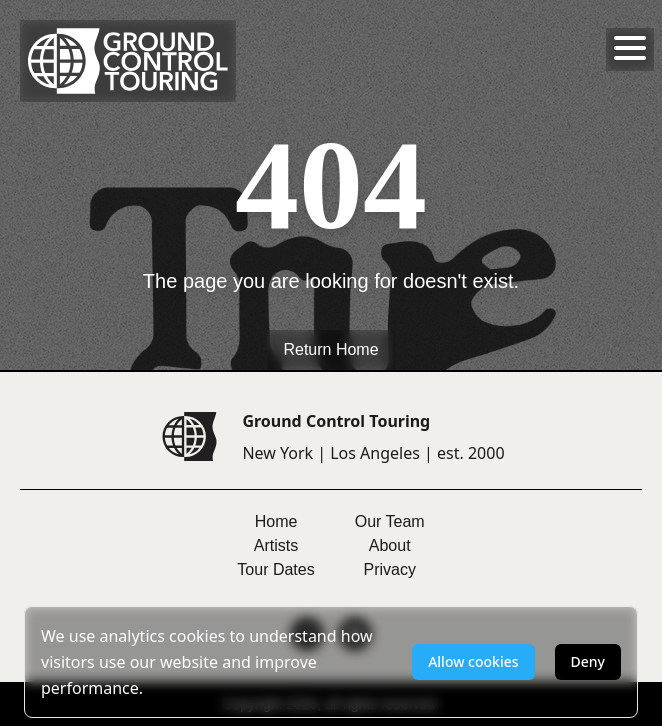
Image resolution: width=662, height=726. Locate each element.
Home (276, 521)
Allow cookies (473, 661)
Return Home (330, 349)
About (390, 545)
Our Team (390, 521)
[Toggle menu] (630, 48)
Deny (588, 661)
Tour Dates (275, 569)
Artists (276, 545)
